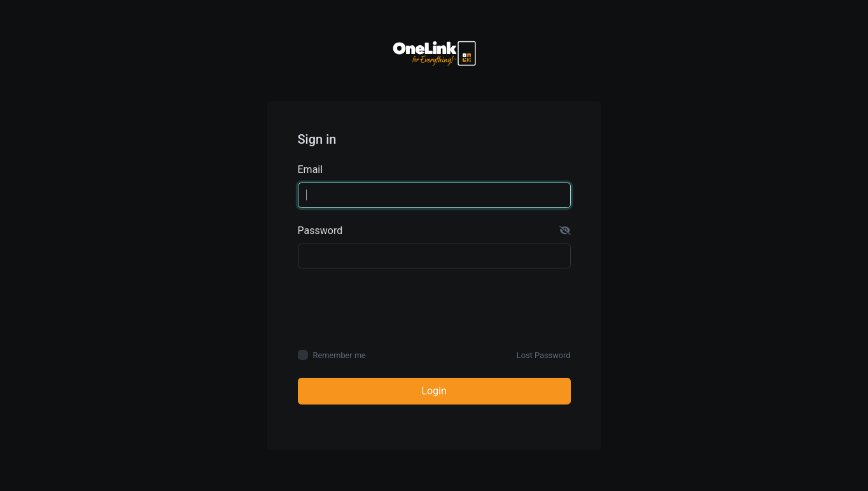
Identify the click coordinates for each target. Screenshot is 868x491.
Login (434, 391)
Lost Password (544, 355)
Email (311, 169)
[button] (565, 231)
